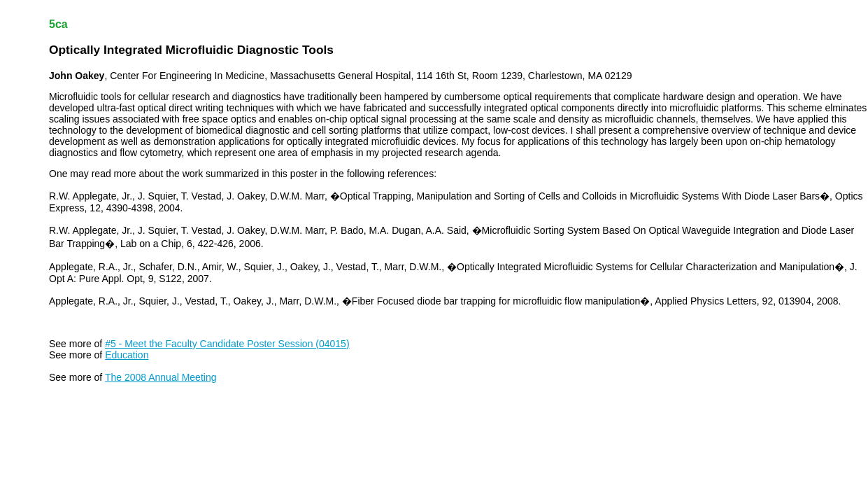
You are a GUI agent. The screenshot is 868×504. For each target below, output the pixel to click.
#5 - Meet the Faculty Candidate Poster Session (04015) (227, 344)
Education (127, 355)
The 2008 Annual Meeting (161, 377)
